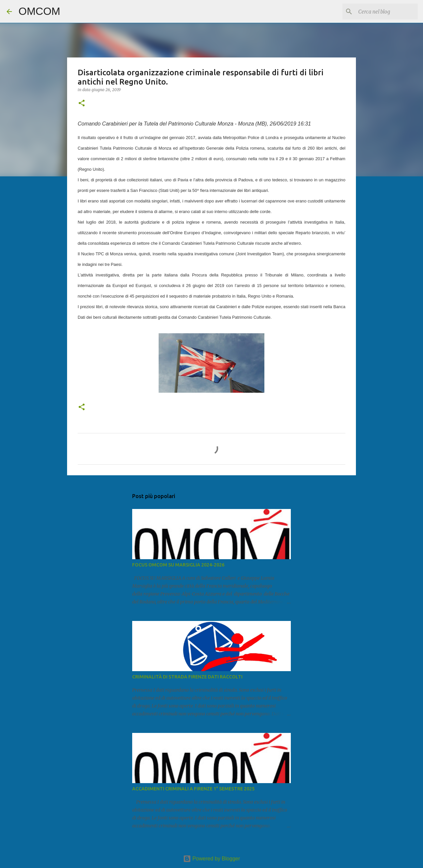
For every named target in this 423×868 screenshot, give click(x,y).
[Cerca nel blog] (383, 12)
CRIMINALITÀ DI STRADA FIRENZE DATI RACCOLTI (187, 677)
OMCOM (39, 11)
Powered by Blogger (212, 859)
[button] (82, 104)
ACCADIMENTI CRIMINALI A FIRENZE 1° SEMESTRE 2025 (193, 789)
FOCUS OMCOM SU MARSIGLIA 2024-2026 (178, 565)
